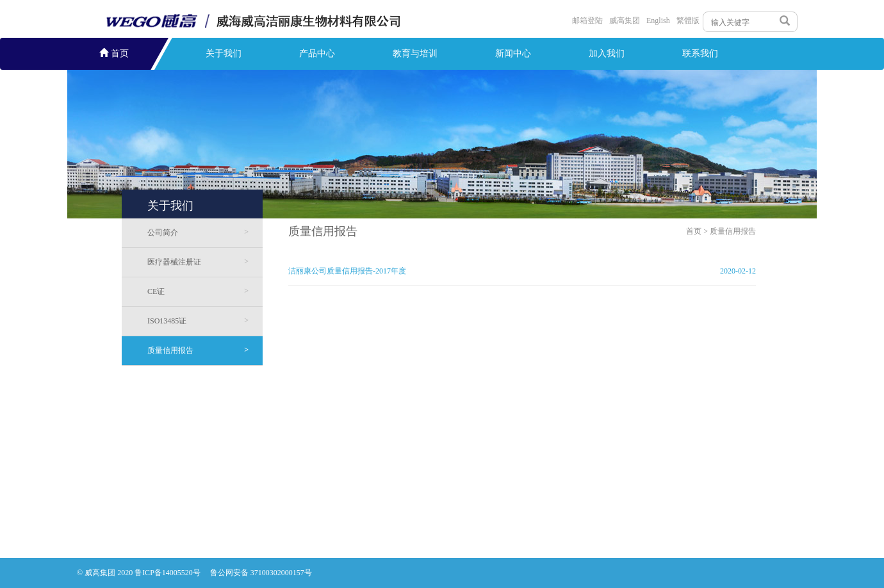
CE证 (198, 291)
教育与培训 (415, 53)
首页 (114, 53)
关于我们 (224, 53)
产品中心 (317, 53)
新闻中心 (513, 53)
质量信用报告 (198, 350)
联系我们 (700, 53)
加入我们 (607, 53)
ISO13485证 (198, 321)
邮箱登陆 (587, 20)
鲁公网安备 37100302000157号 (261, 573)
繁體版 (688, 20)
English (658, 20)
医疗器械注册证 (198, 262)
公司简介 (198, 232)
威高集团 (625, 20)
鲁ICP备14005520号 (168, 573)
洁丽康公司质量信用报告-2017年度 (347, 271)
